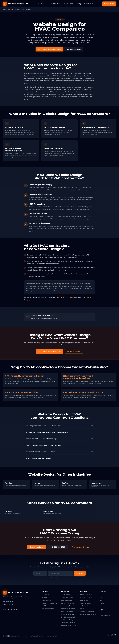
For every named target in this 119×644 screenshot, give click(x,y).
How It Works (68, 4)
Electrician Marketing (67, 603)
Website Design (20, 10)
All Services (45, 595)
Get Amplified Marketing (37, 636)
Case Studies (84, 600)
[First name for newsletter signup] (40, 573)
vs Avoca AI (84, 606)
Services (11, 10)
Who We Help (55, 4)
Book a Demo (109, 4)
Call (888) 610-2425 (74, 49)
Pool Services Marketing (68, 625)
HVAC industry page (65, 297)
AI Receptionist (46, 600)
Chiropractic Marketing (68, 623)
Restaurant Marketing (68, 614)
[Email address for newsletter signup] (60, 573)
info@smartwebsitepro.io (11, 609)
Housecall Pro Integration (88, 614)
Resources (88, 4)
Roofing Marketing (67, 600)
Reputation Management (49, 603)
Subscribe (80, 573)
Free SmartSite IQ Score (80, 547)
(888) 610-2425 (8, 605)
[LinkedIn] (115, 636)
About (102, 595)
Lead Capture (46, 606)
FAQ (101, 600)
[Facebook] (108, 636)
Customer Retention (48, 609)
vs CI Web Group (85, 603)
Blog (101, 598)
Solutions (42, 4)
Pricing (78, 4)
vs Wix (82, 609)
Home (5, 10)
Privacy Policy (104, 613)
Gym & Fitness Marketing (69, 617)
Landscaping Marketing (68, 606)
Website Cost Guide (86, 595)
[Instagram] (112, 636)
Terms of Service (105, 616)
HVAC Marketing (66, 595)
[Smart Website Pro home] (16, 4)
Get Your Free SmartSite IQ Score (49, 49)
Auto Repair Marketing (68, 609)
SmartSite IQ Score (86, 598)
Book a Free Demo (37, 547)
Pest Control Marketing (68, 611)
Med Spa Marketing (67, 620)
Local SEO (45, 598)
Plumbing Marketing (67, 598)
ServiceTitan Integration (88, 611)
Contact (102, 606)
